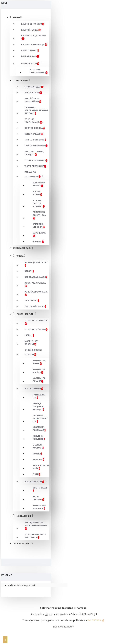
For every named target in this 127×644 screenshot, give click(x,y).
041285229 (94, 620)
